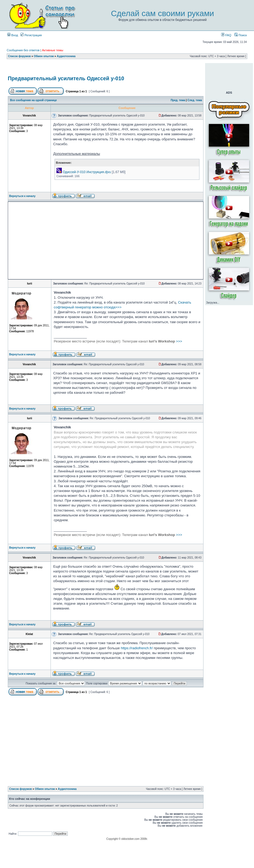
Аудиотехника (66, 56)
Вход (13, 35)
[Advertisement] (58, 240)
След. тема (195, 100)
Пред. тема (178, 100)
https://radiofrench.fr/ (137, 648)
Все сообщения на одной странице (34, 100)
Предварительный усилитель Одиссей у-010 (66, 78)
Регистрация (31, 35)
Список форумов (19, 56)
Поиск (241, 35)
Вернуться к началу (22, 196)
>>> (118, 341)
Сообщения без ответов (23, 50)
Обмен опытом (44, 56)
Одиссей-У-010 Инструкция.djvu (87, 172)
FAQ (226, 35)
